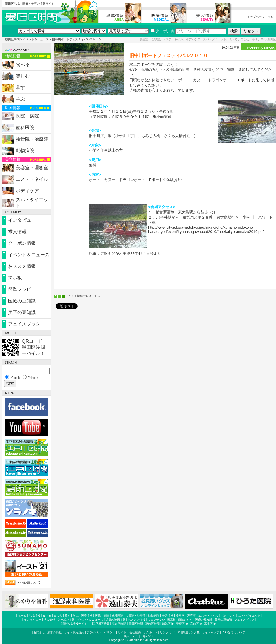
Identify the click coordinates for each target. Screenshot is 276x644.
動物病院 (25, 151)
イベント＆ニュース (36, 39)
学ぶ (20, 99)
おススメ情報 (22, 266)
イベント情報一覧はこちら (83, 296)
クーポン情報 (22, 243)
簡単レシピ (20, 289)
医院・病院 (27, 116)
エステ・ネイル (32, 179)
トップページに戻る (260, 17)
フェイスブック (24, 324)
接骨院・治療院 (32, 139)
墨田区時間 (12, 39)
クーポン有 (163, 31)
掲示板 (15, 278)
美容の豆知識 (22, 312)
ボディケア (27, 191)
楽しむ (23, 76)
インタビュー (22, 220)
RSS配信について (29, 582)
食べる (23, 64)
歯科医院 (25, 128)
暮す (20, 87)
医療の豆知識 (22, 301)
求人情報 (17, 232)
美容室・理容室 (32, 168)
